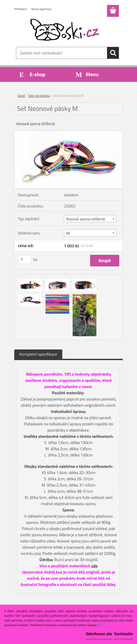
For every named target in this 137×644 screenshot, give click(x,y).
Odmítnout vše (99, 634)
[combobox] (90, 219)
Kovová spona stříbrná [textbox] (85, 219)
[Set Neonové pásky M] (68, 133)
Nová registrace (41, 9)
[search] (113, 53)
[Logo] (65, 30)
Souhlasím (123, 634)
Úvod (21, 96)
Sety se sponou (39, 96)
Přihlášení (21, 9)
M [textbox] (68, 233)
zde (94, 566)
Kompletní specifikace (38, 354)
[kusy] (24, 259)
